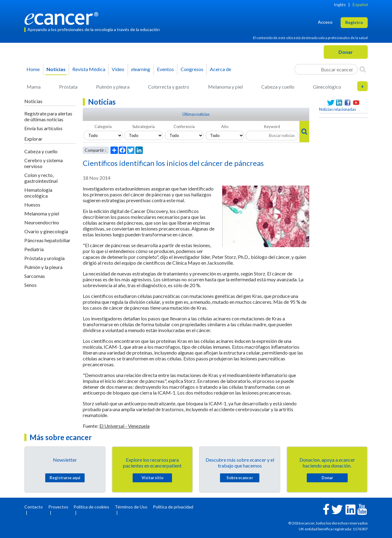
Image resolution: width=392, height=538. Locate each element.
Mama (34, 87)
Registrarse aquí (65, 478)
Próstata (68, 87)
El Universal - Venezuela (124, 426)
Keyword (272, 126)
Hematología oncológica (38, 193)
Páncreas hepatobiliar (47, 240)
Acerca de (220, 69)
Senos (30, 285)
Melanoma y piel (225, 87)
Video (118, 69)
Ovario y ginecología (46, 231)
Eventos (165, 69)
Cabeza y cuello (278, 87)
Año (225, 126)
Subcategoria (144, 126)
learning (141, 69)
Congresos (192, 69)
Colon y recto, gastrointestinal (41, 178)
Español (360, 4)
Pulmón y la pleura (43, 267)
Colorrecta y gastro (169, 87)
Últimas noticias (196, 114)
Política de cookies (91, 507)
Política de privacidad (173, 507)
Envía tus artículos (43, 128)
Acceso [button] (325, 22)
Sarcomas (35, 276)
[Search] (363, 69)
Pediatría (34, 249)
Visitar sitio (152, 478)
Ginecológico (327, 87)
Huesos (32, 205)
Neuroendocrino (42, 222)
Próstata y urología (44, 258)
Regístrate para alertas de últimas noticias (48, 116)
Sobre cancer (240, 478)
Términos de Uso (131, 507)
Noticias (56, 69)
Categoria (103, 126)
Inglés (340, 4)
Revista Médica (89, 69)
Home (33, 69)
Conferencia (184, 126)
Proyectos (58, 507)
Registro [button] (354, 22)
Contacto (34, 507)
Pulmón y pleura (113, 87)
